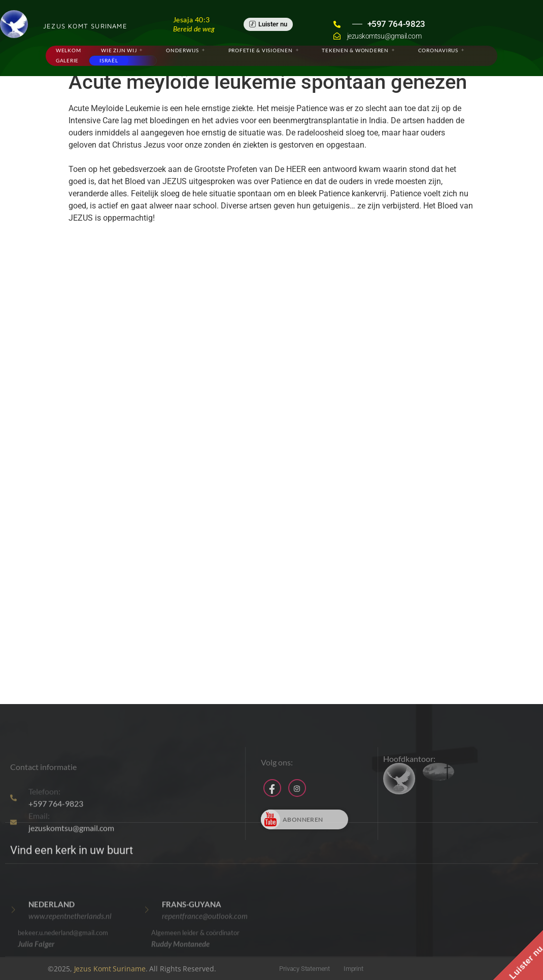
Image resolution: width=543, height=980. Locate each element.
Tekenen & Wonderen (358, 50)
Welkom (69, 50)
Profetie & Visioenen (264, 50)
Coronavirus (441, 50)
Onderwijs (185, 50)
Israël (109, 60)
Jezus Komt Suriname (110, 969)
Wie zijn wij (122, 50)
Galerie (67, 60)
